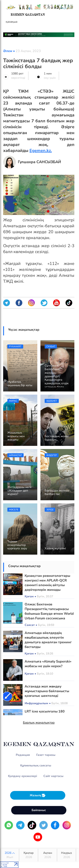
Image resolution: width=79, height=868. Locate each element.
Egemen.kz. (41, 151)
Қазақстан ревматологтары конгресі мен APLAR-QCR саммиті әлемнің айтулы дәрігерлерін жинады (47, 583)
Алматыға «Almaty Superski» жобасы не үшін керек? (48, 664)
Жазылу (38, 795)
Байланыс (39, 810)
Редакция (23, 755)
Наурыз (66, 855)
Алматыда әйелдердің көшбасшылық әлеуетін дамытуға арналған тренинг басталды (48, 640)
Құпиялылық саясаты (36, 765)
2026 (10, 855)
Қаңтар (29, 855)
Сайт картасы (53, 776)
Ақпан (48, 855)
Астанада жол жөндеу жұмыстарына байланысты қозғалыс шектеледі (47, 691)
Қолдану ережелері (23, 776)
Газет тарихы (46, 755)
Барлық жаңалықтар (39, 723)
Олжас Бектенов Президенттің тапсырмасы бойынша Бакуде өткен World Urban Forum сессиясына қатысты (49, 614)
